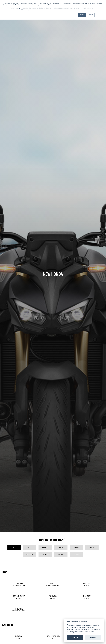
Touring (76, 547)
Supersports (30, 554)
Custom (61, 547)
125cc (30, 547)
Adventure (45, 547)
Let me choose (89, 632)
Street (92, 547)
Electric (76, 554)
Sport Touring (45, 554)
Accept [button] (82, 15)
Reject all (93, 637)
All (14, 547)
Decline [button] (91, 15)
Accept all (75, 637)
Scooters (61, 554)
